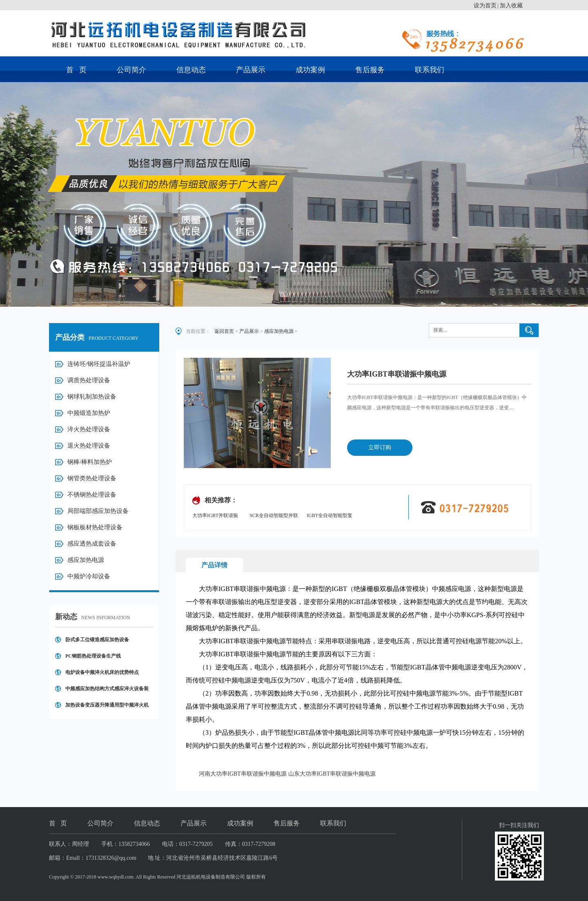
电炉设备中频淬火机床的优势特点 (102, 672)
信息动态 (191, 70)
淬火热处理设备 (89, 429)
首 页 (76, 70)
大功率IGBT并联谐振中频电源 (215, 516)
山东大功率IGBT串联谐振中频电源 (332, 774)
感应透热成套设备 (92, 544)
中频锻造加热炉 (89, 413)
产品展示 (251, 70)
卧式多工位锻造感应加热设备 (97, 640)
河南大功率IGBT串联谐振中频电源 (243, 774)
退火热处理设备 (89, 446)
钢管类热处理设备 (92, 478)
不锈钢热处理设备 (92, 495)
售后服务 (370, 70)
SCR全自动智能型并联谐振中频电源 (274, 516)
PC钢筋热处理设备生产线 (93, 656)
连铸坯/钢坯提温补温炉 (99, 364)
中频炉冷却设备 (89, 576)
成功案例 (310, 70)
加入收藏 (511, 6)
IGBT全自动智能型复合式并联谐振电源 (330, 516)
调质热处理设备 (89, 380)
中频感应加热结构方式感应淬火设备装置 (107, 691)
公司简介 (131, 70)
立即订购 (380, 447)
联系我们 (430, 70)
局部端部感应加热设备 (98, 511)
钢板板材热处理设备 (95, 527)
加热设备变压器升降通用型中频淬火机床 (107, 708)
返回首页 (224, 331)
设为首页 (485, 6)
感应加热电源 (86, 560)
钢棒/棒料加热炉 (90, 462)
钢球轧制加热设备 (92, 397)
